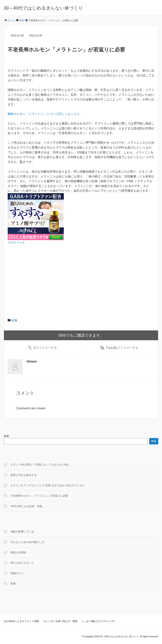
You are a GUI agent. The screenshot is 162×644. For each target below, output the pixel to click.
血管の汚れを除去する (24, 475)
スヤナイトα (16, 242)
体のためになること (22, 563)
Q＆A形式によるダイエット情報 (21, 621)
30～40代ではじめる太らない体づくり (43, 8)
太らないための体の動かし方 (27, 542)
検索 (6, 436)
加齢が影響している (22, 532)
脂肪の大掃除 (18, 552)
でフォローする (42, 348)
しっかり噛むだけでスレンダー (99, 621)
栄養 (14, 320)
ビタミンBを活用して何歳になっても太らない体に (40, 465)
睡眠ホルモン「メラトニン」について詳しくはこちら (44, 114)
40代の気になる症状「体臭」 (28, 506)
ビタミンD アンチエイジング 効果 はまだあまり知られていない (48, 485)
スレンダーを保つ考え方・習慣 (60, 621)
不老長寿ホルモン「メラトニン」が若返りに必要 (39, 496)
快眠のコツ (17, 573)
